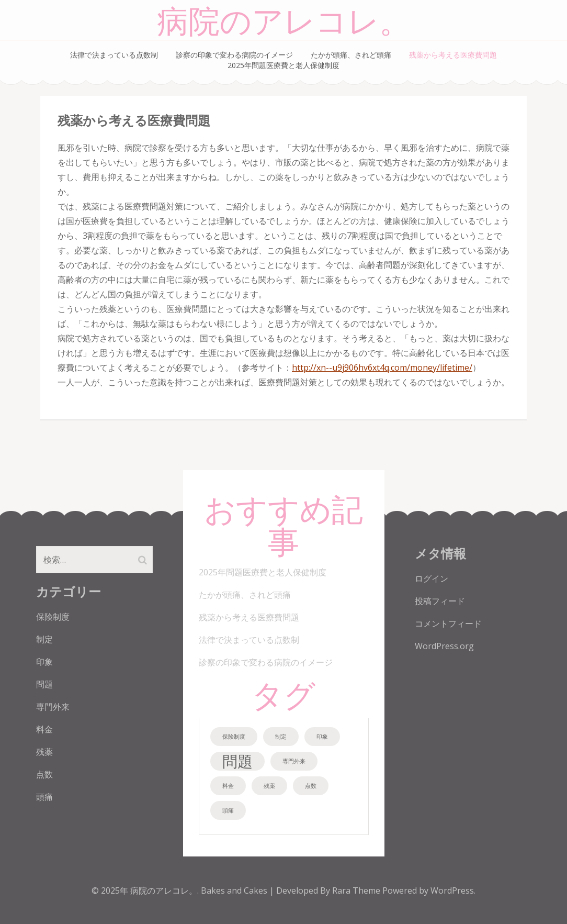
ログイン (432, 578)
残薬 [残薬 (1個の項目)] (269, 786)
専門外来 (53, 707)
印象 (44, 662)
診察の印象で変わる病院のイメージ (234, 55)
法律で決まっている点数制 (114, 55)
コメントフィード (448, 624)
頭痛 (44, 797)
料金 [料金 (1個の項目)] (228, 786)
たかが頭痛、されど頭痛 (351, 55)
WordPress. (453, 890)
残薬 (44, 752)
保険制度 (53, 617)
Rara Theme (357, 890)
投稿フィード (440, 601)
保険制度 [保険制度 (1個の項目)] (234, 737)
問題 (44, 684)
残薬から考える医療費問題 (453, 55)
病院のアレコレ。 (284, 22)
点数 (44, 774)
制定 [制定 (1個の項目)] (281, 737)
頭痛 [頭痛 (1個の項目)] (228, 810)
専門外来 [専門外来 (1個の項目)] (294, 761)
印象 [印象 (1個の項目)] (322, 737)
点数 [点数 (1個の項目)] (311, 786)
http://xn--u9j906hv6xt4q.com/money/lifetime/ (382, 368)
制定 (44, 639)
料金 (44, 729)
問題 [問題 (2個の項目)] (237, 761)
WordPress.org (444, 646)
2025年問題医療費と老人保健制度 (283, 65)
